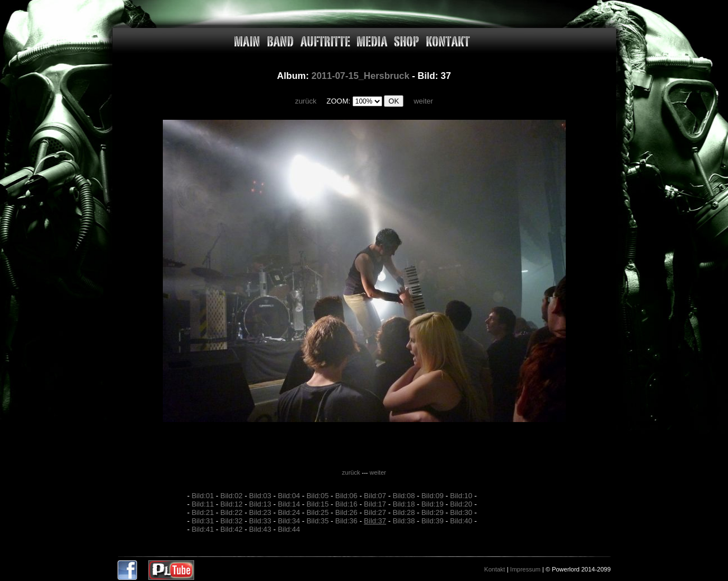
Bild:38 (404, 521)
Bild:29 (433, 512)
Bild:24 (289, 512)
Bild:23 (260, 512)
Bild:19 (433, 504)
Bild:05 (318, 496)
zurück (306, 101)
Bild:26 (346, 512)
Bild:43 (260, 529)
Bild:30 (461, 512)
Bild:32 (232, 521)
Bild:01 (203, 496)
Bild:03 (260, 496)
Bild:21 (203, 512)
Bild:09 (433, 496)
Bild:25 (318, 512)
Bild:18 (404, 504)
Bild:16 (346, 504)
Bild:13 (260, 504)
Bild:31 (203, 521)
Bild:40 (461, 521)
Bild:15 (318, 504)
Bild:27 (375, 512)
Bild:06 (346, 496)
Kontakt (494, 569)
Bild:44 (289, 529)
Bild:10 (461, 496)
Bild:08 (404, 496)
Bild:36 (346, 521)
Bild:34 (289, 521)
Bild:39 (433, 521)
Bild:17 (375, 504)
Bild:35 (318, 521)
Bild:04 (289, 496)
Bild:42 (232, 529)
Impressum (525, 569)
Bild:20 (461, 504)
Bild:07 (375, 496)
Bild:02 (232, 496)
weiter (423, 101)
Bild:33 (260, 521)
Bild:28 (404, 512)
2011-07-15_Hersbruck (360, 76)
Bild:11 (203, 504)
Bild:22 (232, 512)
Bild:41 (203, 529)
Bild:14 (289, 504)
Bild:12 (232, 504)
